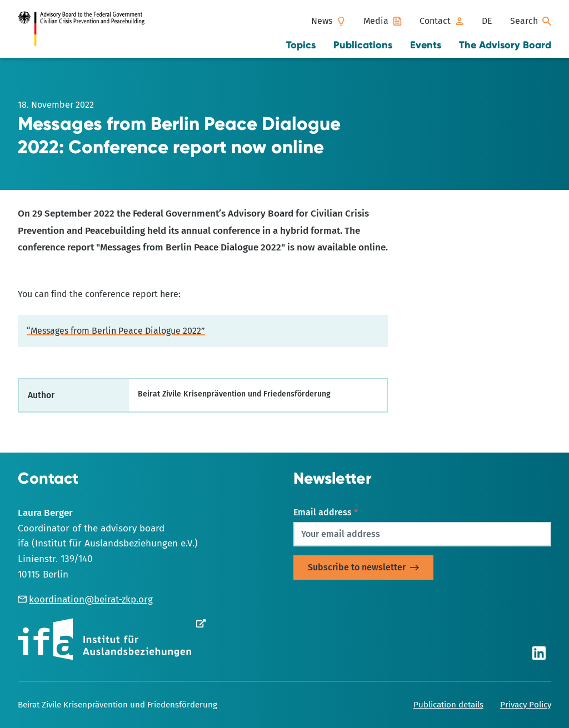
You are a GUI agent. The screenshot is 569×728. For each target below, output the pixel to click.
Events (426, 45)
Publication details (448, 705)
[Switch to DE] (487, 21)
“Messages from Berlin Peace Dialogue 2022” (116, 331)
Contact (435, 21)
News (322, 21)
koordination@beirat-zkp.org (85, 599)
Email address (326, 513)
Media (376, 21)
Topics (301, 45)
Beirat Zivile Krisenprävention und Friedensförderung (118, 705)
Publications (363, 45)
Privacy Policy (526, 705)
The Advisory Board (505, 45)
